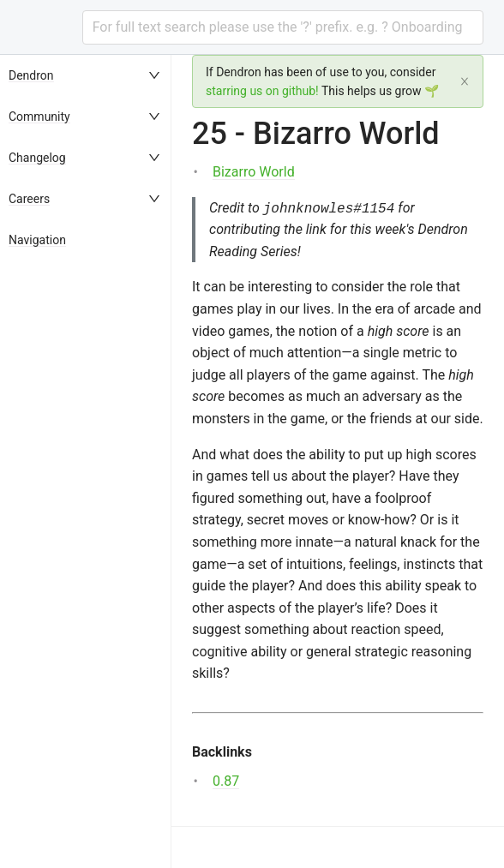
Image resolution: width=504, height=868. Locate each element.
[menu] (86, 461)
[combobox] (283, 27)
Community (39, 117)
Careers (29, 199)
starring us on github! (262, 91)
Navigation (37, 240)
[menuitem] (86, 75)
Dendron (31, 75)
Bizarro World (254, 172)
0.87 (226, 781)
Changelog (37, 158)
